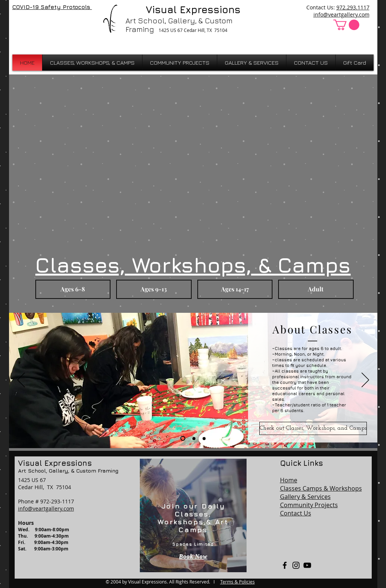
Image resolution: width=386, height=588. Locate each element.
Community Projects (309, 505)
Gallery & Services (305, 497)
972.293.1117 (353, 7)
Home (289, 480)
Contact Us (296, 513)
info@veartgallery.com (341, 14)
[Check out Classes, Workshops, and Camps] (313, 428)
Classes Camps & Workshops (321, 488)
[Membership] (194, 438)
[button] (346, 25)
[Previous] (21, 380)
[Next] (365, 380)
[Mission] (204, 438)
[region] (193, 515)
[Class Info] (183, 439)
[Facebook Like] (32, 23)
